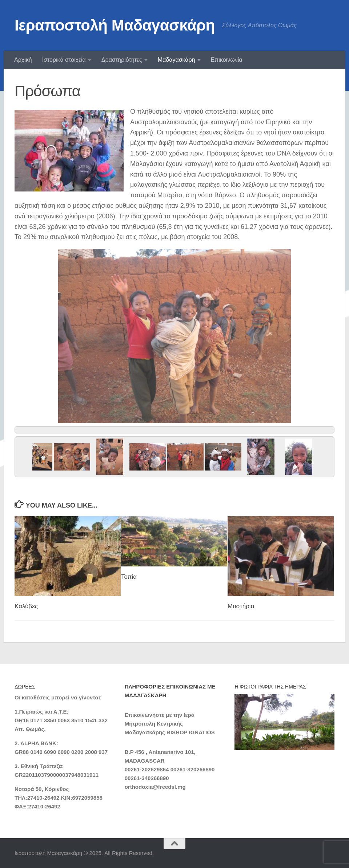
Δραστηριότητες (122, 60)
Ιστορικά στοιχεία (64, 60)
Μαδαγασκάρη (176, 60)
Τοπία (129, 577)
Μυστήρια (241, 606)
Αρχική (23, 60)
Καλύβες (26, 606)
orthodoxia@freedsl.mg (155, 787)
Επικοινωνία (227, 60)
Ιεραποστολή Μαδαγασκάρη (115, 25)
